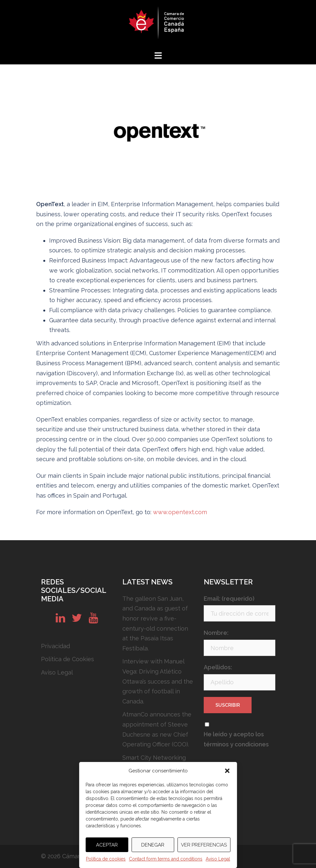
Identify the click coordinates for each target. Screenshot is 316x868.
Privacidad (55, 646)
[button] (227, 771)
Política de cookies (106, 859)
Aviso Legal (218, 859)
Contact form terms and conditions (166, 859)
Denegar (153, 845)
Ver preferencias (204, 845)
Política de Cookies (68, 659)
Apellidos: (218, 667)
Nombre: (216, 633)
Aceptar (107, 845)
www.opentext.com (180, 512)
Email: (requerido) (229, 599)
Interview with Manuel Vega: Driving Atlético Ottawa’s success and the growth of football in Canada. (158, 681)
